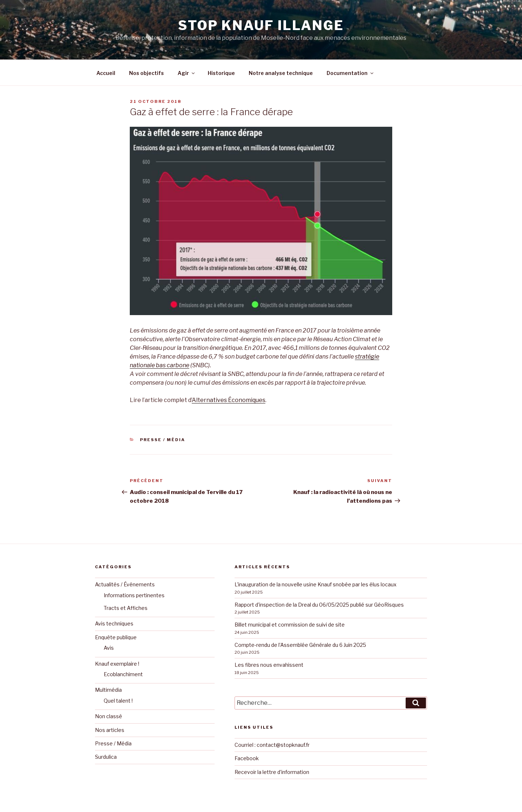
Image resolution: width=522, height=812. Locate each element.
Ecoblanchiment (123, 674)
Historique (221, 73)
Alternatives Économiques (229, 400)
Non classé (109, 716)
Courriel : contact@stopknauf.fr (272, 745)
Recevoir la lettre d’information (272, 772)
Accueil (106, 73)
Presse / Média (163, 440)
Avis (109, 648)
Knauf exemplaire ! (117, 664)
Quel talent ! (118, 701)
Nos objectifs (146, 73)
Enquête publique (116, 637)
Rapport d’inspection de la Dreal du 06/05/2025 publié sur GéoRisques (319, 605)
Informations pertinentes (134, 595)
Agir (187, 73)
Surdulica (106, 757)
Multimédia (108, 690)
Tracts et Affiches (126, 608)
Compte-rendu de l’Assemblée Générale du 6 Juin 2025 (300, 645)
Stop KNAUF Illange (261, 25)
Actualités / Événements (125, 584)
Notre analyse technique (281, 73)
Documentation (351, 73)
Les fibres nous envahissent (269, 665)
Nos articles (110, 730)
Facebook (247, 758)
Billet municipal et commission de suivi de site (290, 625)
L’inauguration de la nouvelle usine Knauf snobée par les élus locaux (316, 584)
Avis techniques (114, 623)
